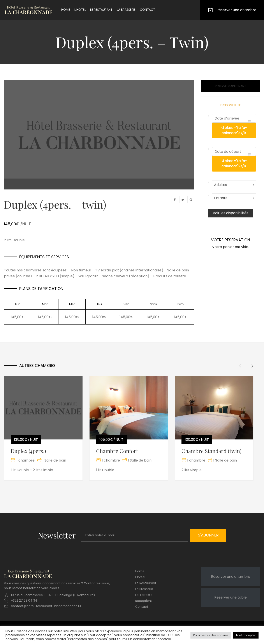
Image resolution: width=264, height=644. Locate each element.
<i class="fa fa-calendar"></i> (234, 130)
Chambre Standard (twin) (211, 451)
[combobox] (234, 185)
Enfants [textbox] (221, 198)
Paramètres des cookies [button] (211, 635)
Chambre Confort (117, 451)
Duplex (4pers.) (28, 451)
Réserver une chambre (232, 10)
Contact (148, 10)
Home (66, 10)
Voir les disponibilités (231, 213)
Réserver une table (231, 597)
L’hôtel (80, 10)
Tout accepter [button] (246, 635)
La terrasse (144, 595)
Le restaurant (101, 10)
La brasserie (126, 10)
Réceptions (144, 601)
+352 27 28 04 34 (24, 601)
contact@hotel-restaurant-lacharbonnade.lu (46, 606)
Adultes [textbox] (221, 185)
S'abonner (208, 535)
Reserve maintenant (231, 86)
